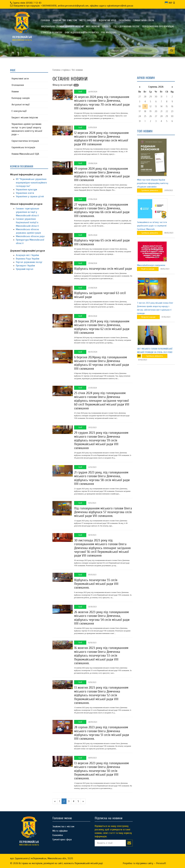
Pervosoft (161, 863)
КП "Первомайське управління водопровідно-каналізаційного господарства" (31, 183)
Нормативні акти (20, 79)
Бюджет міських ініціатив (25, 118)
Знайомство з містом (65, 20)
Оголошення (18, 85)
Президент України (25, 266)
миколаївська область (22, 38)
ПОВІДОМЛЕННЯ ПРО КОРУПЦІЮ (158, 26)
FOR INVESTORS (109, 33)
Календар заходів (21, 98)
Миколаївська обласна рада (30, 236)
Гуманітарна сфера (144, 20)
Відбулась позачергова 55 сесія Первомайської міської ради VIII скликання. (96, 584)
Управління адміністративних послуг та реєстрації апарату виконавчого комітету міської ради (27, 129)
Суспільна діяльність (150, 190)
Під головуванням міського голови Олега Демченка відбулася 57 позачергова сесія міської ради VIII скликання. (103, 512)
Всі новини (77, 70)
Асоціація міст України (27, 255)
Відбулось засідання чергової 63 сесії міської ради (100, 295)
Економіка (125, 20)
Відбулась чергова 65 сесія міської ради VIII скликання (102, 242)
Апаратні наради (148, 317)
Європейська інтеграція (23, 147)
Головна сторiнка (61, 70)
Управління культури (26, 190)
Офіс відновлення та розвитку (82, 33)
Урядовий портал (25, 269)
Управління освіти (25, 193)
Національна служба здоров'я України (62, 26)
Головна (45, 20)
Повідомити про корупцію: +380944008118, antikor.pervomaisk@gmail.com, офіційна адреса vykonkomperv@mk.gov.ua (73, 6)
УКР (169, 3)
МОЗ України (93, 26)
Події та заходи (148, 269)
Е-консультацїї (19, 111)
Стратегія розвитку (52, 33)
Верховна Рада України (28, 259)
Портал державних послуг (29, 262)
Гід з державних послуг (127, 26)
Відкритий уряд (108, 20)
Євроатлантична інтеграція (25, 141)
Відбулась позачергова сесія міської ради (103, 269)
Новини (15, 92)
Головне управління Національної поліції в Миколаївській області (27, 222)
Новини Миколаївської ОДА (25, 154)
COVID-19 (106, 26)
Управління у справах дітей (30, 196)
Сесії (80, 92)
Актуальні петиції (21, 105)
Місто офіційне (88, 20)
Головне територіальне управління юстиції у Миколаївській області (28, 212)
